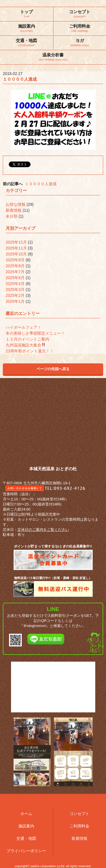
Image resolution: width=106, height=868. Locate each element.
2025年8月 (15, 266)
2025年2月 (15, 295)
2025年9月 (15, 260)
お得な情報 (16, 204)
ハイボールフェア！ (23, 327)
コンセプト (79, 814)
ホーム (26, 814)
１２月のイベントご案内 (27, 339)
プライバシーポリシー (26, 851)
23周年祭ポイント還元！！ (30, 351)
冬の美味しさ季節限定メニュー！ (35, 333)
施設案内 (26, 826)
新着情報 (14, 210)
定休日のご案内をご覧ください (43, 530)
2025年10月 (16, 254)
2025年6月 (15, 278)
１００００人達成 (41, 184)
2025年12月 (16, 242)
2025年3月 (15, 290)
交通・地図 (26, 838)
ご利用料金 (79, 826)
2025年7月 (15, 272)
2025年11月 (16, 248)
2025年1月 (15, 301)
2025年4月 (15, 284)
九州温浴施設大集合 (26, 345)
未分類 (12, 216)
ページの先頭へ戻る (53, 369)
